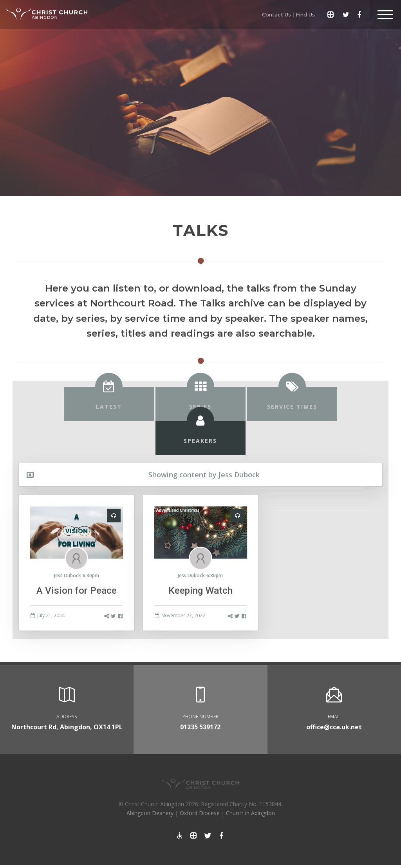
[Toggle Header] (385, 14)
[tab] (109, 404)
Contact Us (276, 14)
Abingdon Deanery (150, 813)
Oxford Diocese (200, 813)
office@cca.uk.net (334, 727)
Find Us (305, 14)
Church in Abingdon (250, 813)
